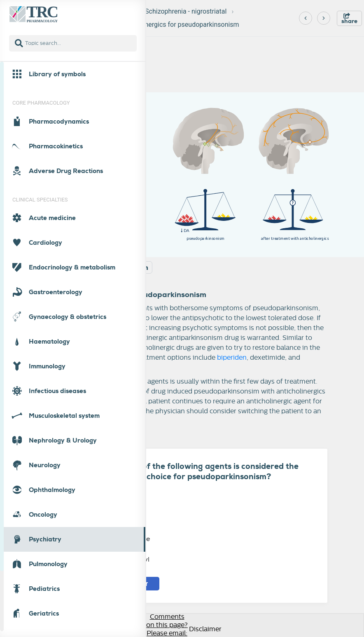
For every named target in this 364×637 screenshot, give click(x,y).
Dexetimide (118, 518)
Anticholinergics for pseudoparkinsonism (179, 25)
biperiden (232, 358)
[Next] (324, 18)
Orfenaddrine (122, 539)
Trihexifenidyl (122, 559)
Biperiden (116, 498)
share (349, 19)
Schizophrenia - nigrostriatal (186, 11)
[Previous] (306, 18)
